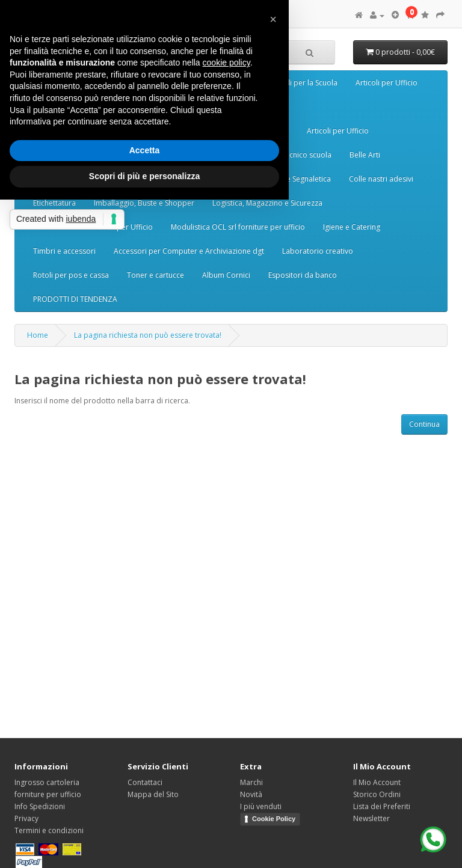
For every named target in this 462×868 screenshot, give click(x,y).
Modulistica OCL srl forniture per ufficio (238, 227)
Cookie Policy (274, 819)
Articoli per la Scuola (303, 83)
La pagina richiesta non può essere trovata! (148, 335)
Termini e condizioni (49, 830)
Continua (424, 424)
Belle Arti (365, 155)
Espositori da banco (303, 275)
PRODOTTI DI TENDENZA (75, 299)
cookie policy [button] (226, 63)
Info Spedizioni (40, 806)
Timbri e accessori (64, 251)
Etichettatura (54, 203)
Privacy (26, 818)
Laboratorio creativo (318, 251)
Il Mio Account (377, 782)
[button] (273, 19)
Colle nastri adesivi (381, 179)
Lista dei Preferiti (382, 806)
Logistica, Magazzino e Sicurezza (267, 203)
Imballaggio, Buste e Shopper (144, 203)
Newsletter (371, 818)
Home (38, 335)
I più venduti (261, 806)
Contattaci (145, 782)
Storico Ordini (377, 794)
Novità (251, 794)
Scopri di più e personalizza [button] (144, 176)
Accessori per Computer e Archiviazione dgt (189, 251)
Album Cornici (226, 275)
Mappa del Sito (153, 794)
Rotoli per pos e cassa (71, 275)
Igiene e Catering (352, 227)
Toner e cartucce (156, 275)
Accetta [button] (145, 150)
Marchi (251, 782)
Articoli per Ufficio (387, 83)
